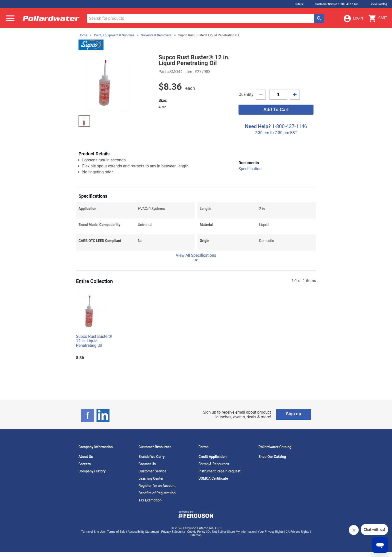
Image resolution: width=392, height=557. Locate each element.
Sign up (294, 414)
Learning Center (151, 478)
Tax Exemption (150, 500)
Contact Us (147, 464)
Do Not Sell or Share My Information (232, 532)
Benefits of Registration (157, 493)
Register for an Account (157, 486)
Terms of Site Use (93, 532)
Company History (92, 471)
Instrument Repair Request (219, 471)
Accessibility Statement (143, 532)
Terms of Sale (116, 532)
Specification (250, 169)
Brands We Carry (152, 457)
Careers (85, 464)
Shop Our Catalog (272, 457)
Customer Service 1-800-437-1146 (337, 4)
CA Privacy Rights (297, 532)
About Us (86, 457)
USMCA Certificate (213, 478)
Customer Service (152, 471)
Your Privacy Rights (271, 532)
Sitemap (196, 535)
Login (353, 19)
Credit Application (212, 457)
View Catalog (379, 4)
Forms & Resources (214, 464)
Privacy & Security (173, 532)
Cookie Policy (196, 532)
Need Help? (258, 126)
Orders (299, 4)
